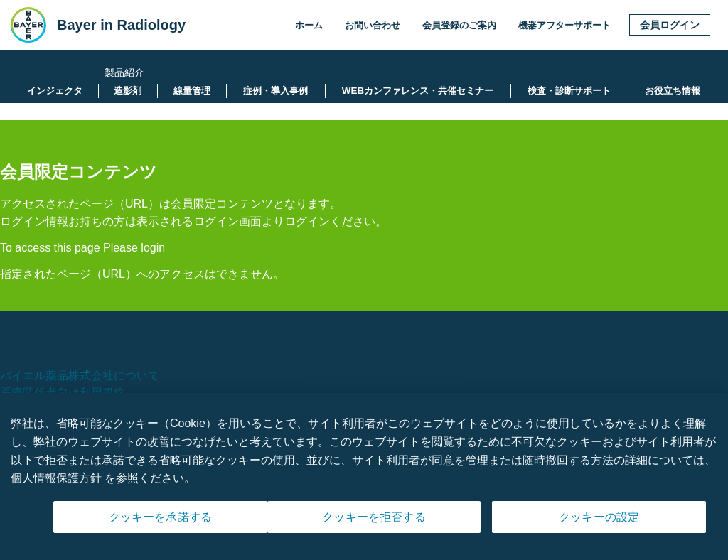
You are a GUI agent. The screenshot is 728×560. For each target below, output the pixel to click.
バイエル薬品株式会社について (80, 376)
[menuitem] (55, 91)
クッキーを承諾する (160, 522)
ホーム (309, 25)
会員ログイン (670, 25)
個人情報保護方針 (58, 482)
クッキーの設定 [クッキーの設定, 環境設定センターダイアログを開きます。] (599, 522)
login (153, 248)
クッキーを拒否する (374, 522)
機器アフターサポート (564, 25)
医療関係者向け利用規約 (63, 393)
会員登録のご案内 (459, 25)
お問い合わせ (373, 25)
